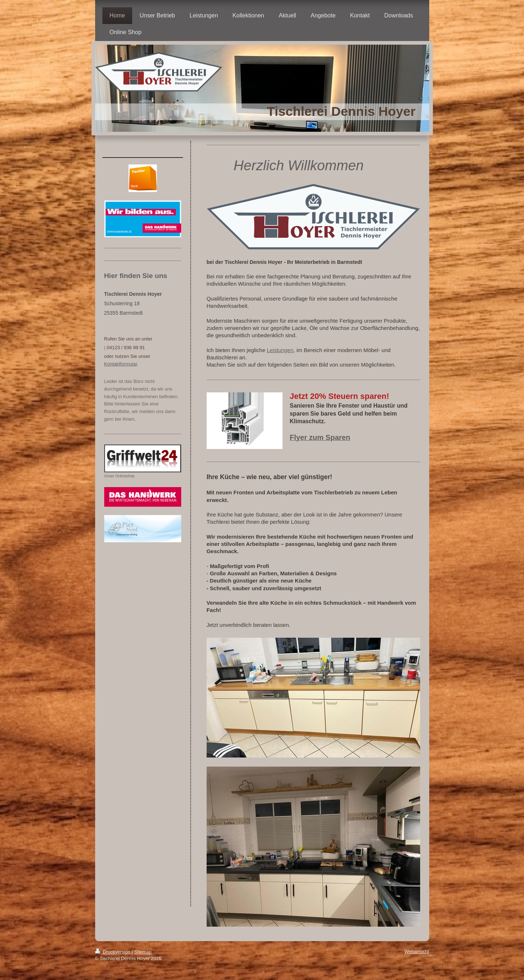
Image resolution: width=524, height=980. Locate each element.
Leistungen (280, 350)
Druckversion (113, 952)
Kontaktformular (121, 364)
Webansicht (417, 952)
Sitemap (143, 952)
